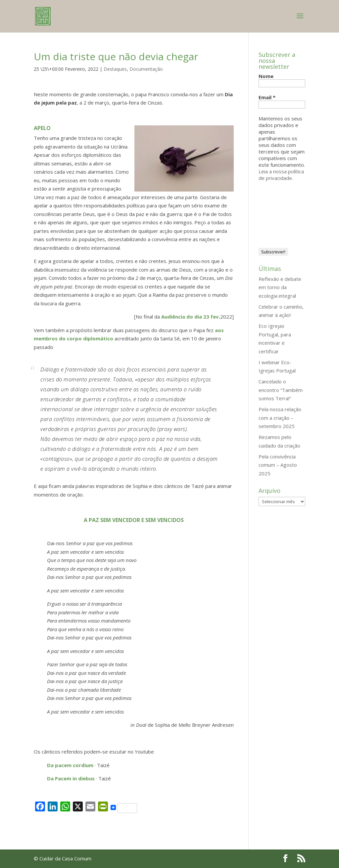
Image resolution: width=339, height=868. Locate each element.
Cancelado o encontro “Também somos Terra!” (281, 390)
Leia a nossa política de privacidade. (281, 175)
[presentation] (286, 212)
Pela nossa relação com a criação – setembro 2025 (280, 418)
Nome (266, 76)
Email (267, 97)
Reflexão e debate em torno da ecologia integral (280, 287)
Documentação (146, 69)
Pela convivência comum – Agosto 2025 (278, 465)
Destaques (115, 69)
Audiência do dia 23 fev (190, 317)
